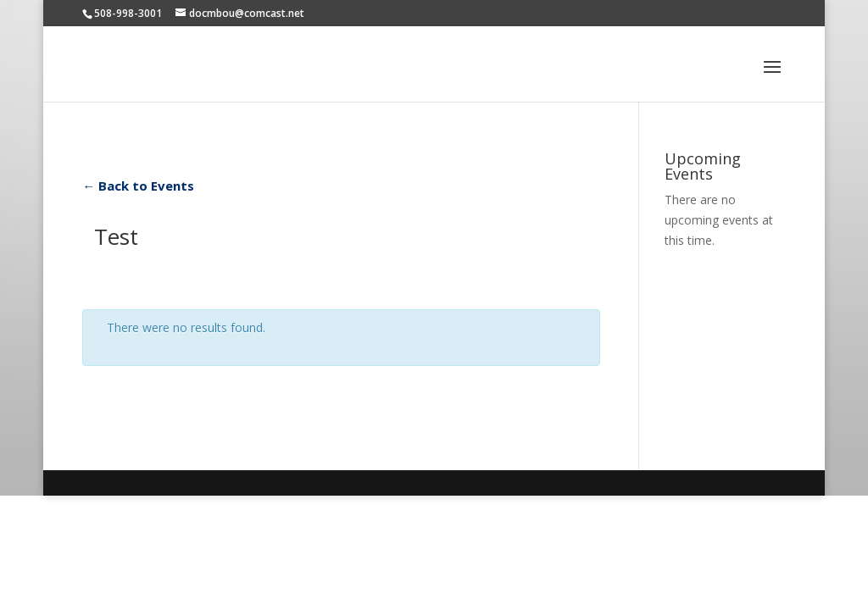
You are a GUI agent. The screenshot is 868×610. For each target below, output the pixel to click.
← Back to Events (138, 186)
